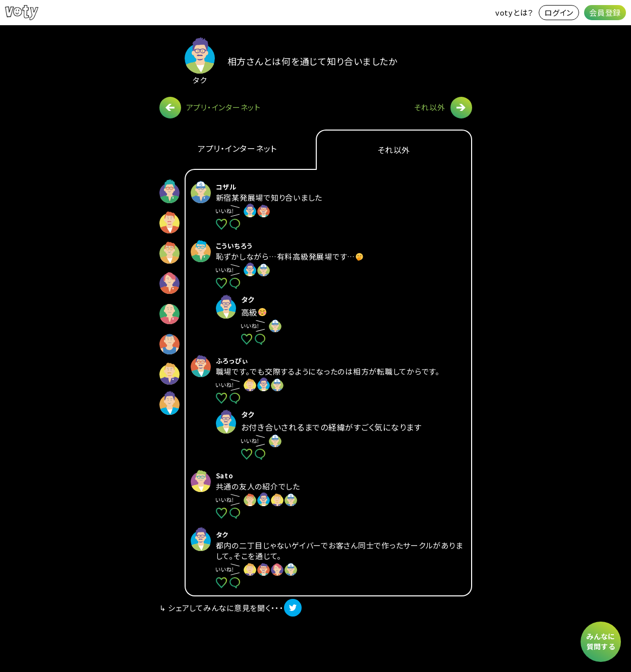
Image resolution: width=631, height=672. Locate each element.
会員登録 (605, 12)
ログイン (559, 12)
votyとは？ (514, 12)
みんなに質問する (601, 641)
